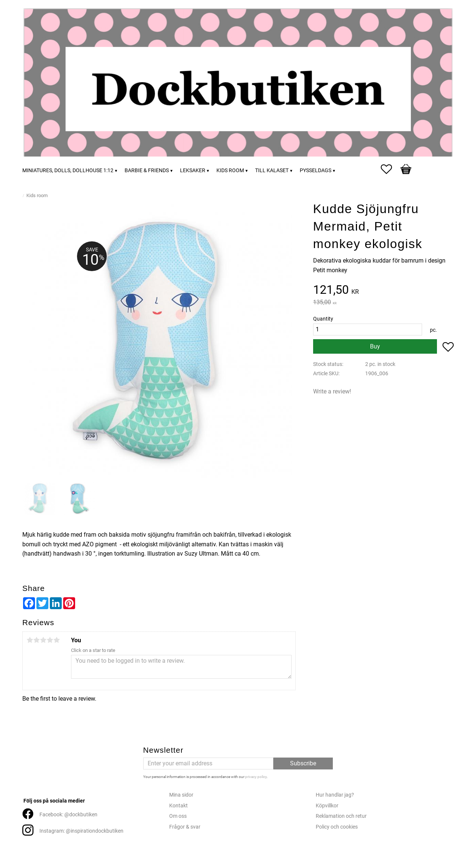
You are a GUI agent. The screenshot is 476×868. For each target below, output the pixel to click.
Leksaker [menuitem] (193, 171)
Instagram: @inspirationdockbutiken (81, 831)
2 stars (36, 640)
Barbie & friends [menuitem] (147, 171)
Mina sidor (181, 795)
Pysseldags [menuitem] (316, 171)
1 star (30, 640)
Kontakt (178, 806)
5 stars (57, 640)
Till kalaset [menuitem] (272, 171)
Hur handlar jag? (335, 795)
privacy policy (256, 777)
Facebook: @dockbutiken (68, 815)
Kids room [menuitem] (230, 171)
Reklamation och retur (341, 816)
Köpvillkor (327, 806)
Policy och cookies (337, 827)
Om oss (178, 816)
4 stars (50, 640)
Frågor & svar (185, 827)
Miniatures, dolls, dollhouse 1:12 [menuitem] (68, 171)
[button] (390, 169)
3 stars (43, 640)
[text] (383, 291)
